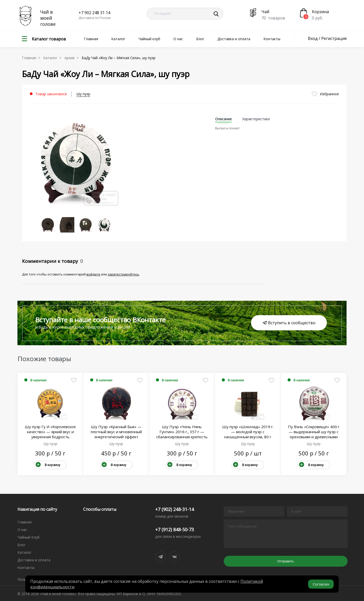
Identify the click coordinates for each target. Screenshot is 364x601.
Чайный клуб (149, 39)
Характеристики (256, 119)
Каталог (118, 39)
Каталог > (53, 58)
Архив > (73, 58)
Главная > (32, 58)
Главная (91, 39)
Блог (200, 39)
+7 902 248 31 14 (94, 13)
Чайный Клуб (29, 537)
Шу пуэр (83, 94)
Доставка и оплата (234, 39)
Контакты (272, 39)
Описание (223, 119)
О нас (178, 39)
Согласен (321, 584)
